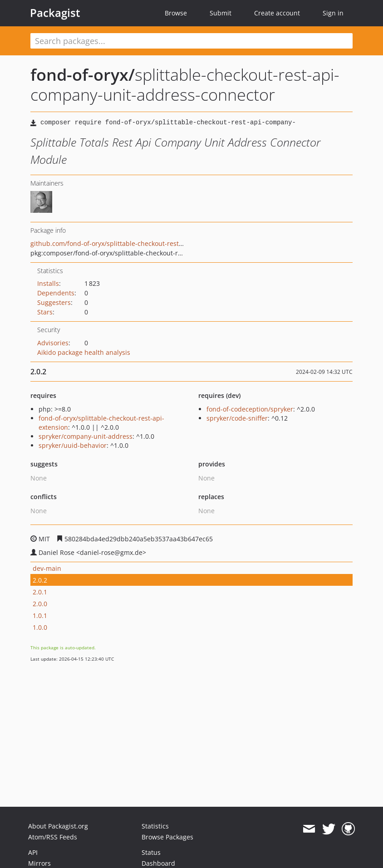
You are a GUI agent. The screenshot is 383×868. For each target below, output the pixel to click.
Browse (176, 13)
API (33, 852)
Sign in (333, 13)
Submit (221, 13)
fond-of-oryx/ (83, 75)
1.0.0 (40, 627)
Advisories (53, 343)
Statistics (155, 826)
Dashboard (158, 863)
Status (151, 852)
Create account (277, 13)
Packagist (55, 13)
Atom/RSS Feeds (53, 837)
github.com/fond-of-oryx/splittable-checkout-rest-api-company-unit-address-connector (162, 243)
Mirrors (39, 863)
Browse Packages (167, 837)
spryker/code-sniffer (237, 418)
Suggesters (54, 302)
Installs (48, 283)
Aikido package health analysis (84, 352)
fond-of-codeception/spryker (250, 409)
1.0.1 (40, 615)
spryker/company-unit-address (86, 436)
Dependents (56, 293)
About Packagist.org (58, 826)
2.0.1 (40, 592)
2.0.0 (40, 604)
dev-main (47, 568)
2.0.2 (40, 580)
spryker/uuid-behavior (73, 445)
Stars (45, 312)
